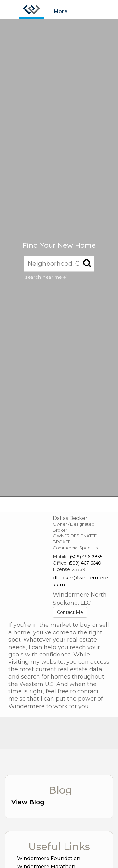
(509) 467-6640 (85, 563)
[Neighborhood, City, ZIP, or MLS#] (59, 264)
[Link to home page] (31, 9)
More (61, 12)
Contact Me (70, 612)
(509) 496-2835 (86, 557)
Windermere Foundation (49, 858)
